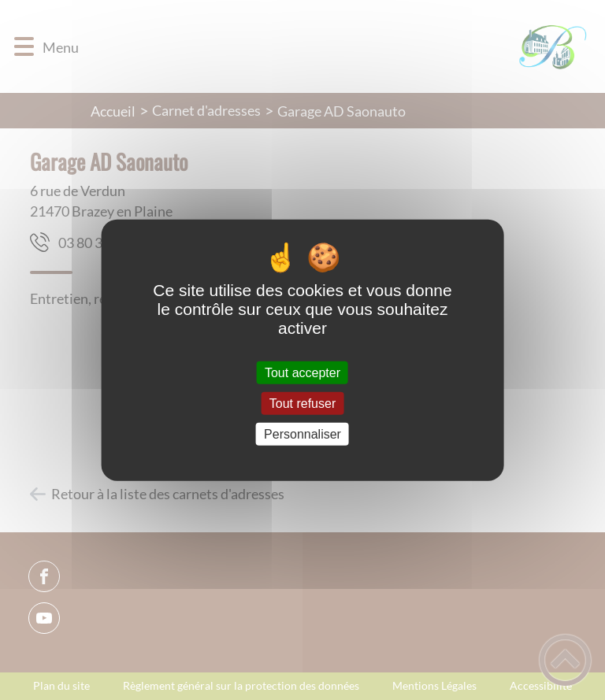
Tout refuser (302, 403)
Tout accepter (302, 372)
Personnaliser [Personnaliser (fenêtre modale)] (302, 434)
